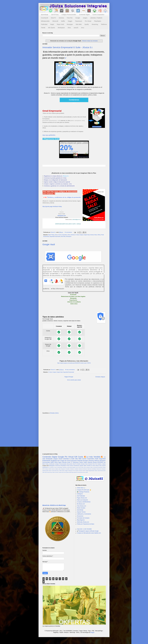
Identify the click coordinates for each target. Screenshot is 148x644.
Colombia (66, 459)
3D (49, 467)
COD (77, 467)
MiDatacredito (45, 21)
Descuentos (70, 464)
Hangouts (63, 469)
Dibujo (104, 467)
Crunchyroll (44, 18)
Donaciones (80, 516)
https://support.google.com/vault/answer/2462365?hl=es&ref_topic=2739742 (74, 363)
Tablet (85, 466)
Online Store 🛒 (81, 488)
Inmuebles (67, 469)
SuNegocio (80, 494)
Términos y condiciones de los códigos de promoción (64, 197)
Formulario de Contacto (83, 518)
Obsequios (70, 471)
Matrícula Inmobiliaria (92, 469)
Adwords (90, 462)
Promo (68, 466)
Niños (63, 471)
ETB (43, 469)
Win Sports (51, 28)
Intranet (92, 235)
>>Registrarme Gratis (51, 139)
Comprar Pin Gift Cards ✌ (84, 490)
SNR (46, 472)
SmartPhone (76, 466)
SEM (44, 472)
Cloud (56, 235)
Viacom (97, 466)
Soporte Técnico (81, 512)
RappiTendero (92, 471)
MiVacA (50, 471)
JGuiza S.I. (66, 176)
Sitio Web (79, 24)
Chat (85, 467)
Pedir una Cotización (83, 500)
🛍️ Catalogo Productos (83, 492)
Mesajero (104, 469)
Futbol (50, 469)
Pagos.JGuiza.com (82, 498)
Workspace (61, 28)
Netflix (63, 21)
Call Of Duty (55, 15)
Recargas (70, 24)
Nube (96, 235)
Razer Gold (60, 24)
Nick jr (58, 471)
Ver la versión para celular (74, 380)
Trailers (85, 462)
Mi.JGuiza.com (81, 504)
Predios (77, 471)
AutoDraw (64, 467)
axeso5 (76, 28)
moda (87, 472)
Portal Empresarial (72, 461)
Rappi (52, 24)
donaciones (45, 467)
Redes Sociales (81, 508)
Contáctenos (74, 100)
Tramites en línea (91, 466)
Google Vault (87, 235)
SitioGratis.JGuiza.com (83, 522)
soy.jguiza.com (55, 460)
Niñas (61, 471)
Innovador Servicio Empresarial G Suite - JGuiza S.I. (68, 47)
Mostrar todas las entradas (90, 41)
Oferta (99, 235)
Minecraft (55, 21)
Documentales (46, 462)
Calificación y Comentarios (84, 514)
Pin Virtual (88, 21)
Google (78, 18)
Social (48, 472)
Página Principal (69, 377)
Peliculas (64, 462)
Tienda (43, 28)
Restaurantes (103, 471)
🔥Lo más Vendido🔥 (93, 457)
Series (72, 466)
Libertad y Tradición (96, 18)
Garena (53, 469)
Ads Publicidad (81, 496)
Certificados (52, 464)
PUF (74, 471)
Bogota (74, 467)
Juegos (85, 18)
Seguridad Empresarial (55, 236)
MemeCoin (99, 469)
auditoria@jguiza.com (77, 220)
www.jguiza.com (62, 216)
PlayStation (98, 21)
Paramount (79, 21)
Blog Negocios (81, 520)
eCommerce (80, 472)
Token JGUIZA (55, 472)
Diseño (79, 464)
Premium (81, 471)
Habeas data (58, 469)
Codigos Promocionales (69, 15)
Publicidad (44, 24)
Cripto (91, 467)
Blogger (92, 632)
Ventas (60, 472)
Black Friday (51, 235)
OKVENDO (100, 462)
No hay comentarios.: (70, 370)
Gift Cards (79, 457)
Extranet (73, 235)
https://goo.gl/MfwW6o (49, 135)
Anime (55, 467)
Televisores (76, 462)
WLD (63, 472)
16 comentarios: (68, 232)
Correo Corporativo (98, 15)
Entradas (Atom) (54, 413)
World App (71, 472)
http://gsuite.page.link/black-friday (52, 206)
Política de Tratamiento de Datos (86, 524)
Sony (51, 472)
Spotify (87, 24)
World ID (76, 472)
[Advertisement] (74, 397)
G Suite (77, 235)
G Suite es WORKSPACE (84, 502)
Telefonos (104, 24)
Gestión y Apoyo (101, 464)
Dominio (61, 18)
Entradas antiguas (100, 377)
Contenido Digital (84, 15)
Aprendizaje (45, 15)
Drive (69, 235)
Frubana (46, 469)
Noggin (70, 21)
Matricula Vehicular (83, 469)
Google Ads (63, 461)
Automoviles (69, 467)
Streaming (95, 24)
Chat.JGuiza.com (82, 506)
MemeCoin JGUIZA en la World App (54, 505)
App (105, 462)
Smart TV (70, 462)
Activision (52, 467)
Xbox (69, 28)
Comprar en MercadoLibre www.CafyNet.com (89, 533)
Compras (88, 467)
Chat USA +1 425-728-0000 (84, 529)
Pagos (60, 462)
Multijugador (52, 466)
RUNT (84, 471)
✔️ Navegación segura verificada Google (88, 531)
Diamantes (100, 467)
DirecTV (53, 18)
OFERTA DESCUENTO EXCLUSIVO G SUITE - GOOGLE (68, 224)
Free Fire (70, 18)
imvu (83, 28)
